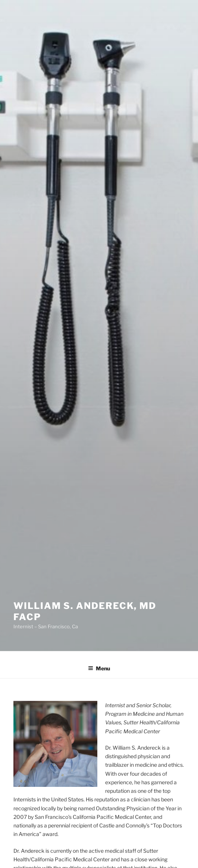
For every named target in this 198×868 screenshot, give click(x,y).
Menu (99, 668)
